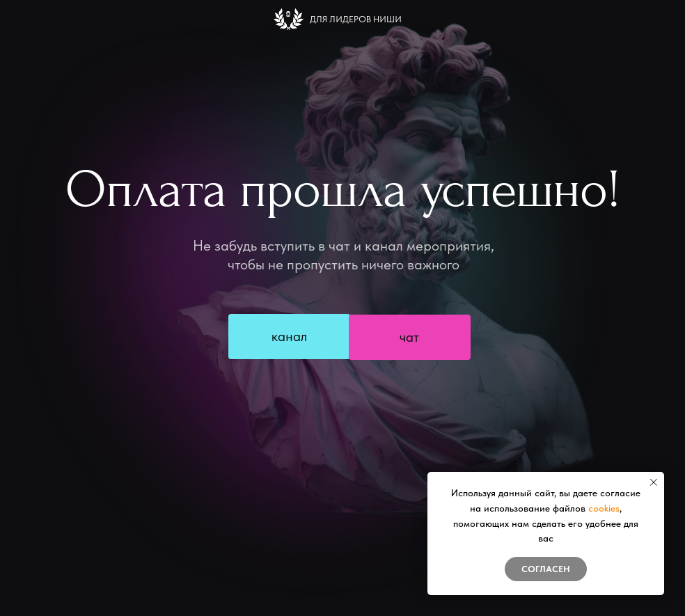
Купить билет (353, 388)
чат (409, 337)
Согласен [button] (546, 569)
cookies (604, 508)
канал (289, 336)
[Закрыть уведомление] (654, 482)
